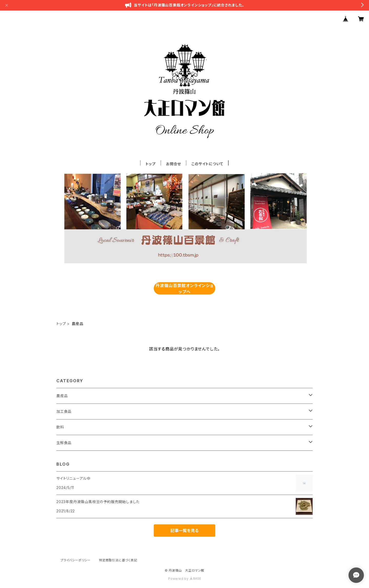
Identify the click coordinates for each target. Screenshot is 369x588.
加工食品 (64, 411)
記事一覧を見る (184, 531)
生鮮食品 (64, 443)
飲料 (60, 427)
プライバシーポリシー (76, 560)
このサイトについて (207, 164)
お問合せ (173, 164)
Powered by (184, 579)
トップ (151, 164)
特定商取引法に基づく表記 (118, 560)
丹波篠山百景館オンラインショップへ (184, 289)
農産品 (62, 396)
